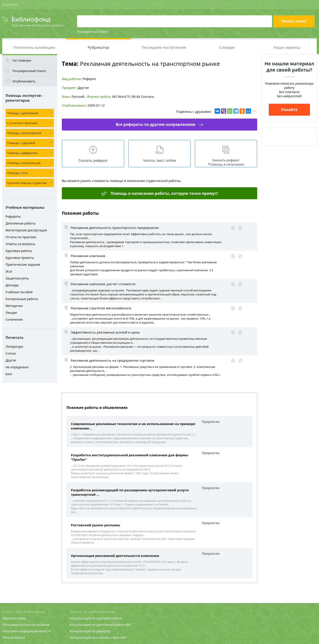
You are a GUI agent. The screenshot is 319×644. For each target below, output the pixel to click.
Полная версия (14, 637)
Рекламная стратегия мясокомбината (101, 308)
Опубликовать (24, 81)
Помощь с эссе (17, 173)
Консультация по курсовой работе (96, 618)
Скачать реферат (93, 160)
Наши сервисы (287, 47)
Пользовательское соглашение (26, 625)
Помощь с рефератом (22, 153)
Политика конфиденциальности (26, 631)
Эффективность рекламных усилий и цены (105, 332)
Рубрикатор (98, 47)
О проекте (10, 5)
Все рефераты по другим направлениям (156, 124)
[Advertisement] (30, 455)
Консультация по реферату (90, 631)
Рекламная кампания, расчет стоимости (103, 284)
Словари (227, 47)
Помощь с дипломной (23, 113)
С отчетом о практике (22, 123)
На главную (22, 60)
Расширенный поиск (93, 32)
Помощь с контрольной (24, 163)
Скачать (148, 96)
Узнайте (289, 110)
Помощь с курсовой (21, 143)
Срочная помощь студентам (27, 183)
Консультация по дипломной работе (97, 625)
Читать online (240, 228)
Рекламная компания (88, 256)
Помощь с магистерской (24, 133)
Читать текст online (159, 160)
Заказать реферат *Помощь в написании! (226, 162)
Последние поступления (164, 47)
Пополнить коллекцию (34, 47)
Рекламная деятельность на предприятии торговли (113, 360)
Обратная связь (14, 618)
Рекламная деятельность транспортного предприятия (115, 228)
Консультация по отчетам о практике (98, 637)
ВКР (129, 625)
